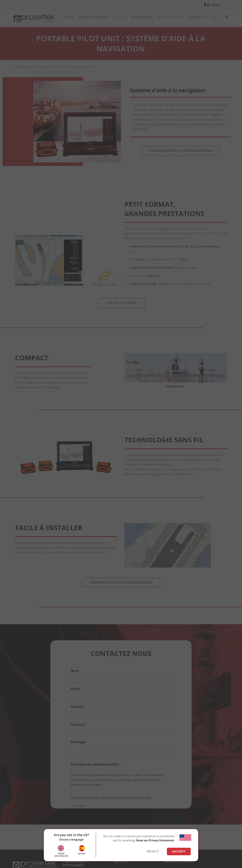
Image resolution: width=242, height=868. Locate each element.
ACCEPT (179, 851)
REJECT (153, 851)
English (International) (61, 855)
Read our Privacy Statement (155, 840)
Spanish (82, 853)
